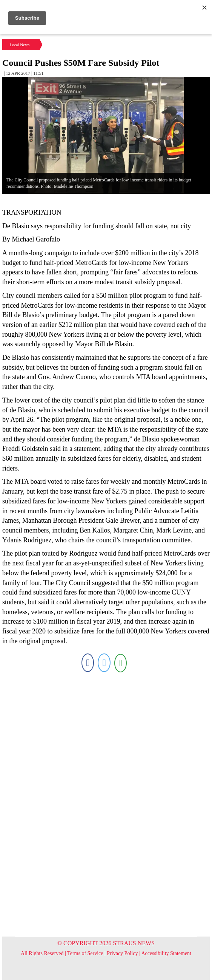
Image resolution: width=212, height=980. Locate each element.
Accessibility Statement (166, 953)
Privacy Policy (122, 953)
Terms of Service (85, 953)
